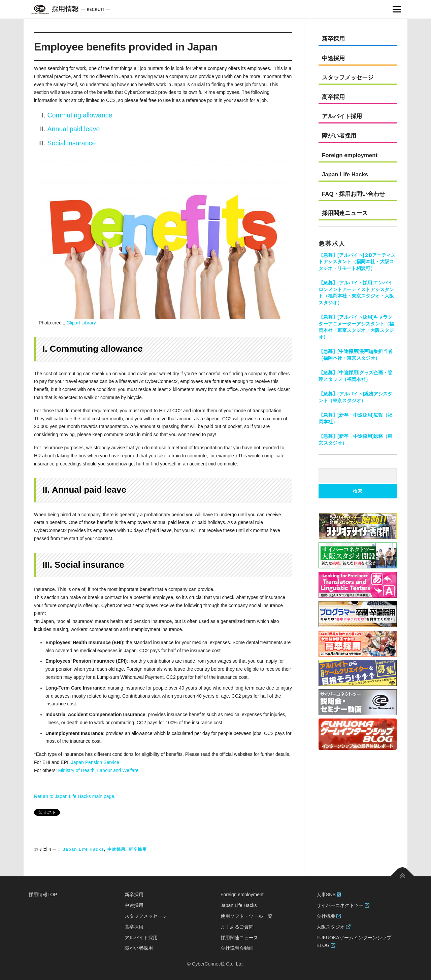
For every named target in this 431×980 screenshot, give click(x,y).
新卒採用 (138, 849)
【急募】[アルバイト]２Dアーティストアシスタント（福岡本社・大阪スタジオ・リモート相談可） (357, 262)
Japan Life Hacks (84, 849)
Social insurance (72, 143)
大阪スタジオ (334, 927)
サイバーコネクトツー (343, 905)
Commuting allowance (80, 115)
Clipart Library (81, 323)
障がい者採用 (339, 136)
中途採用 (117, 849)
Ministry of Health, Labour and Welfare (98, 770)
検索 (358, 491)
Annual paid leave (74, 129)
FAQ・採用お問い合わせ (354, 194)
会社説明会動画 (237, 948)
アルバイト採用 (342, 116)
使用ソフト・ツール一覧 (246, 916)
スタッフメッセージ (348, 78)
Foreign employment (350, 155)
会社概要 (329, 916)
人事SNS (329, 895)
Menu (396, 9)
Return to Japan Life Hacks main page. (75, 796)
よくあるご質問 (237, 927)
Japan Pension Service (95, 762)
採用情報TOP (43, 895)
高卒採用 (333, 97)
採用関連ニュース (345, 213)
